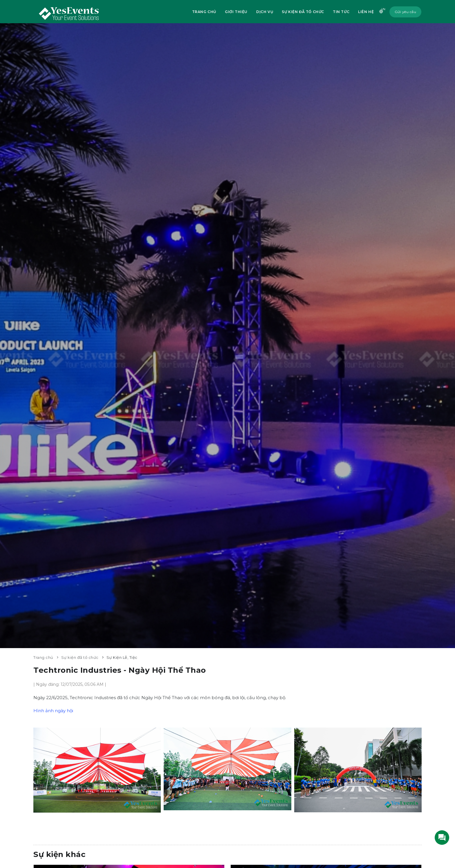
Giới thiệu (236, 12)
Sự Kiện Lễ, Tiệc (122, 657)
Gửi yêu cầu (406, 12)
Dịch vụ (265, 12)
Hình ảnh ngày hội (53, 711)
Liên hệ (366, 12)
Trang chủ (204, 12)
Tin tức (341, 12)
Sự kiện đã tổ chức (303, 12)
